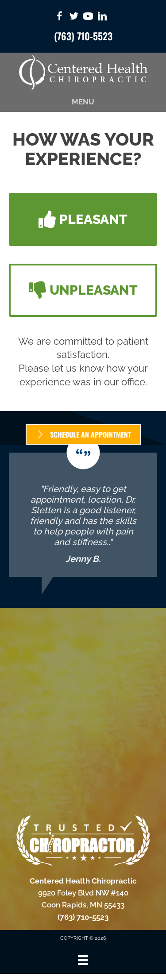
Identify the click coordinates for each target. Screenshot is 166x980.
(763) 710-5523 (83, 36)
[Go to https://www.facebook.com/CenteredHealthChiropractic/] (60, 17)
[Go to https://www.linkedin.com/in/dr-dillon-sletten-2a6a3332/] (102, 17)
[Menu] (83, 960)
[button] (83, 219)
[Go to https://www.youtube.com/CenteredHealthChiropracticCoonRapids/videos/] (88, 17)
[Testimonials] (83, 515)
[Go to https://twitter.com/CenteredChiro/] (74, 17)
